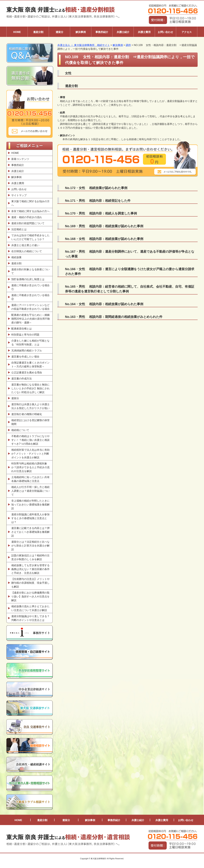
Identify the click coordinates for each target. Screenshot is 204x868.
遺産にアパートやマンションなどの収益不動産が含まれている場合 (30, 307)
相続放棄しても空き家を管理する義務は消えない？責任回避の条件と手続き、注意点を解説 (30, 569)
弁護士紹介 (123, 32)
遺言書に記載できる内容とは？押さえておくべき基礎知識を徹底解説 (30, 532)
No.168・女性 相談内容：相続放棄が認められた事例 (104, 239)
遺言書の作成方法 (22, 379)
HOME (17, 32)
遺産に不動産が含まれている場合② (30, 297)
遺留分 (59, 32)
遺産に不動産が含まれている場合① (30, 287)
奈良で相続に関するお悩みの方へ (30, 211)
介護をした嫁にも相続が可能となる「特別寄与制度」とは (30, 343)
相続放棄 (16, 257)
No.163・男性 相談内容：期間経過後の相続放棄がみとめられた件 (114, 317)
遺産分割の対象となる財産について (30, 271)
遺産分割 (38, 32)
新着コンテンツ (20, 159)
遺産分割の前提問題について (28, 223)
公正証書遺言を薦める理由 (27, 373)
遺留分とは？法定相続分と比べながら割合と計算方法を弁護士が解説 (30, 546)
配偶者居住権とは (22, 329)
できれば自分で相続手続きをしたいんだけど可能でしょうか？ (30, 237)
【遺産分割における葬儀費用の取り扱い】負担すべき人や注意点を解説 (30, 597)
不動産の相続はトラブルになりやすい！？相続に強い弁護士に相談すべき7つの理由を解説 (30, 440)
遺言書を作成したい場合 (25, 357)
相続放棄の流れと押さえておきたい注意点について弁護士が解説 (30, 608)
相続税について (20, 430)
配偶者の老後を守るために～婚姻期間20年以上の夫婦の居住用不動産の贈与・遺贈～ (31, 319)
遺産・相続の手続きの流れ (27, 217)
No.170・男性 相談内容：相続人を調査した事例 (101, 213)
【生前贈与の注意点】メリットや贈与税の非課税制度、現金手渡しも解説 (30, 583)
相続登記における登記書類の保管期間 (30, 422)
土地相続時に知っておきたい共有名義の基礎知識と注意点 (30, 479)
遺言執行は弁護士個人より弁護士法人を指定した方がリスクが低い (30, 406)
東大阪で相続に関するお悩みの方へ (30, 203)
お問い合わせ (165, 32)
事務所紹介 (102, 32)
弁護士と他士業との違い (25, 245)
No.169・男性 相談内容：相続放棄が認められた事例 (104, 226)
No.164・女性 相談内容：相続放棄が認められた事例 (104, 304)
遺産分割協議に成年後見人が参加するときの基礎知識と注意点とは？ (30, 518)
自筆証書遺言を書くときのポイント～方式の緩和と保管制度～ (30, 365)
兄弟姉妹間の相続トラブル (27, 351)
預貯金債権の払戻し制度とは (28, 279)
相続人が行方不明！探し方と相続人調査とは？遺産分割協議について (30, 491)
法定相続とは (19, 229)
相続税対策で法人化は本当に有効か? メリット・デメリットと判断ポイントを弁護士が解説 (30, 454)
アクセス (187, 32)
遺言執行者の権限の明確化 (27, 414)
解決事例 (81, 32)
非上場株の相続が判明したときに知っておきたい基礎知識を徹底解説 (30, 505)
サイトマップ (19, 195)
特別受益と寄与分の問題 (25, 335)
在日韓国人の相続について (27, 251)
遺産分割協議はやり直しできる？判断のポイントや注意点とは (30, 618)
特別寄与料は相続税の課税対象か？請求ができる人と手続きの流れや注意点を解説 (30, 467)
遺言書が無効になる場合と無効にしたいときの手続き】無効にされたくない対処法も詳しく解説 (30, 388)
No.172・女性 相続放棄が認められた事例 (96, 188)
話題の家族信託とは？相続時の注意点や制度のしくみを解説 (30, 557)
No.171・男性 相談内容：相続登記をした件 (98, 201)
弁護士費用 (144, 32)
